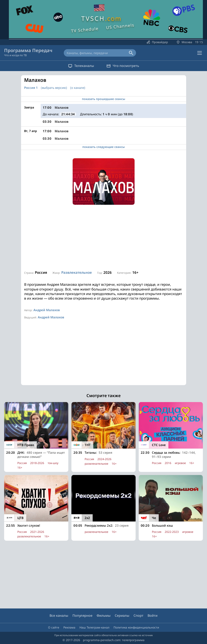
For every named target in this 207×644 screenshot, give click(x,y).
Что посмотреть (123, 66)
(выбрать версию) (54, 88)
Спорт (138, 616)
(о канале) (78, 88)
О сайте (54, 627)
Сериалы (122, 616)
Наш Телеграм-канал (94, 627)
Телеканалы (81, 66)
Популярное (82, 616)
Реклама (69, 627)
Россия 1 (31, 88)
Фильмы (104, 616)
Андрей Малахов (47, 310)
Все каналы (59, 616)
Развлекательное (77, 272)
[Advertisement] (104, 238)
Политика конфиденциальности (136, 627)
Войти (153, 616)
